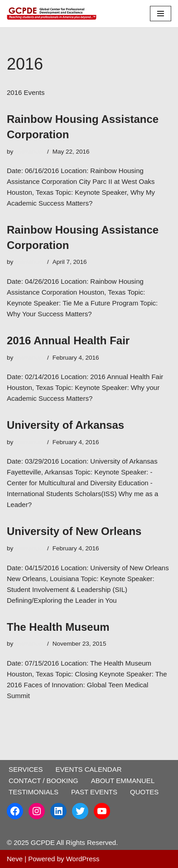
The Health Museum (58, 627)
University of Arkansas (65, 425)
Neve (15, 859)
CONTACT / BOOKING (43, 781)
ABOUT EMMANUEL (123, 781)
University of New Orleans (74, 531)
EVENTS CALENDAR (89, 769)
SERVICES (26, 769)
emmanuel (29, 152)
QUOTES (144, 792)
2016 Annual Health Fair (68, 340)
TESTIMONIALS (34, 792)
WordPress (83, 859)
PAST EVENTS (94, 792)
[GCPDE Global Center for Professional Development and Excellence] (54, 14)
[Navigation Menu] (161, 14)
